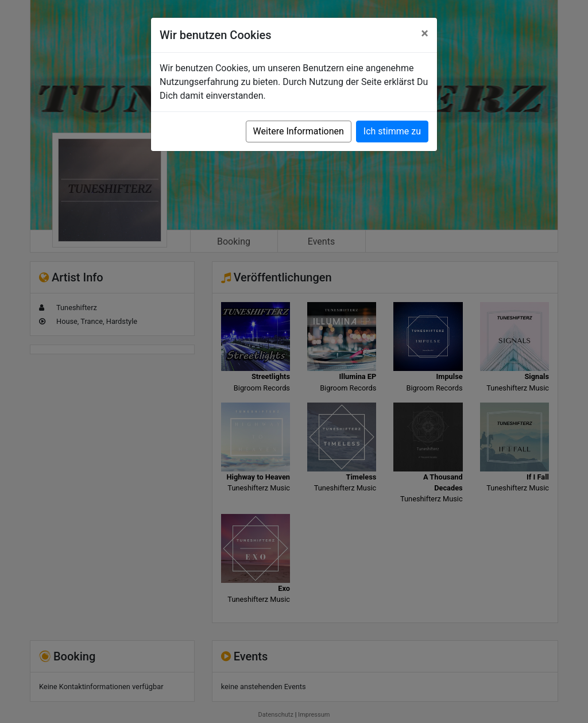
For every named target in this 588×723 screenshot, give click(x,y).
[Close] (425, 33)
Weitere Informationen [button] (299, 131)
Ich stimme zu (392, 131)
